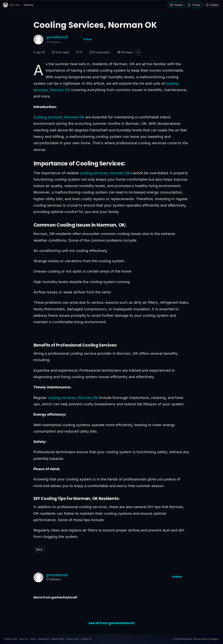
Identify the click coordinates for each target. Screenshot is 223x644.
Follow (88, 39)
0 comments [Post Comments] (100, 52)
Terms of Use (73, 639)
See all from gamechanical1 (112, 623)
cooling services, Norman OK (105, 173)
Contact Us (86, 639)
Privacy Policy (11, 639)
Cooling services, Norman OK (59, 117)
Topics (33, 639)
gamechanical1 (57, 37)
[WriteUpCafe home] (5, 5)
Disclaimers (44, 639)
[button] (138, 53)
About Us (24, 639)
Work (39, 550)
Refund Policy (58, 639)
